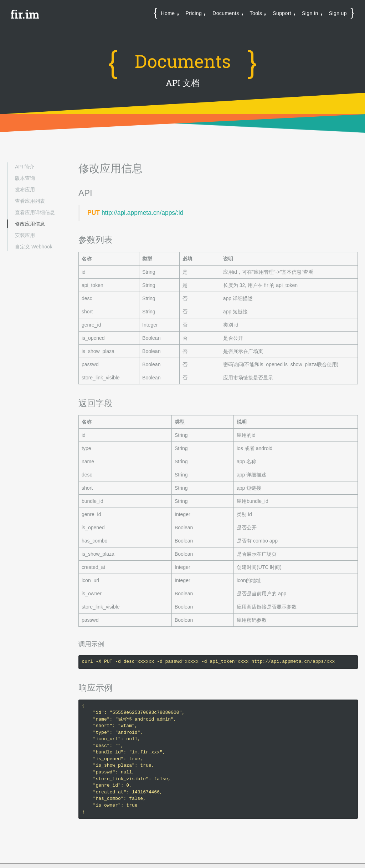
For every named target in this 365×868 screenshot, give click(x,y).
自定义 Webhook (34, 247)
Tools (256, 13)
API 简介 (25, 167)
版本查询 (25, 178)
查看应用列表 (30, 201)
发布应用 (25, 190)
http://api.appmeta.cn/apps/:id (143, 213)
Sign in (310, 13)
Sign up (338, 13)
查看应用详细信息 (35, 212)
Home (168, 13)
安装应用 (25, 235)
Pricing (194, 13)
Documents (226, 13)
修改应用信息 (30, 224)
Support (282, 13)
